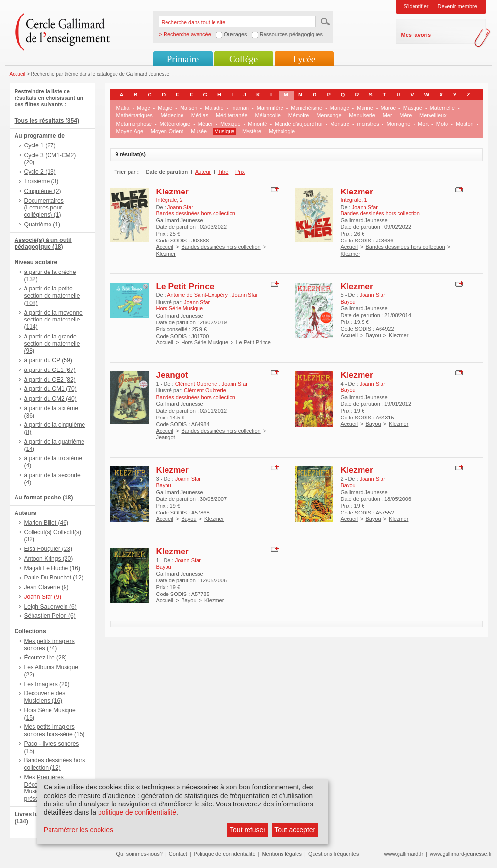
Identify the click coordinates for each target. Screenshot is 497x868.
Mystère (252, 131)
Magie (165, 108)
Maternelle (442, 108)
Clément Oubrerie (197, 384)
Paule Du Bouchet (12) (54, 578)
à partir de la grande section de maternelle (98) (52, 344)
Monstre (340, 124)
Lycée (304, 59)
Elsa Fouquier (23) (48, 549)
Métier (206, 124)
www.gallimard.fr (404, 854)
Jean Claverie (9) (47, 587)
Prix (240, 172)
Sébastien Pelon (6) (50, 616)
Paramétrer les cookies (78, 830)
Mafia (123, 108)
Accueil (18, 74)
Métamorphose (134, 124)
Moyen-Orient (167, 131)
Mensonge (329, 115)
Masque (413, 108)
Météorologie (175, 124)
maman (240, 108)
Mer (388, 115)
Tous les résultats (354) (47, 121)
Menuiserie (362, 115)
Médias (200, 115)
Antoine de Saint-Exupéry (198, 295)
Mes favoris (416, 35)
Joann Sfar (180, 207)
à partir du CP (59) (48, 360)
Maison (189, 108)
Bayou (373, 335)
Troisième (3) (41, 181)
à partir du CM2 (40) (50, 399)
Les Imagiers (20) (47, 684)
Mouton (465, 124)
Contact (178, 854)
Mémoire (299, 115)
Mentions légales (282, 854)
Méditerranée (232, 115)
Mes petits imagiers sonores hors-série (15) (55, 731)
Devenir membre (457, 6)
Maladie (214, 108)
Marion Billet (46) (46, 523)
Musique (225, 131)
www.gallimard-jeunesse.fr (461, 854)
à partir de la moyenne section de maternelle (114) (53, 320)
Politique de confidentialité (225, 854)
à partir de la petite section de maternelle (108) (52, 296)
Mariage (340, 108)
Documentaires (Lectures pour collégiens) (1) (44, 208)
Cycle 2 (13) (40, 172)
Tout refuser (248, 830)
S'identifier (416, 6)
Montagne (399, 124)
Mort (423, 124)
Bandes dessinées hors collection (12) (55, 764)
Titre (223, 172)
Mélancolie (268, 115)
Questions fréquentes (334, 854)
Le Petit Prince (185, 286)
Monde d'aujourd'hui (298, 124)
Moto (442, 124)
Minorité (257, 124)
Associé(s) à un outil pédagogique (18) (43, 244)
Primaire (183, 59)
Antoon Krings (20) (49, 559)
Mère (406, 115)
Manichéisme (306, 108)
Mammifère (270, 108)
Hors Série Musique (205, 342)
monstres (368, 124)
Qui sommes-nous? (140, 854)
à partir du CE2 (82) (50, 380)
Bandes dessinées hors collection (221, 247)
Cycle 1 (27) (40, 145)
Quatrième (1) (42, 225)
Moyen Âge (130, 131)
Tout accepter (295, 830)
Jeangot (172, 375)
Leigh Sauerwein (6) (50, 607)
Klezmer (173, 192)
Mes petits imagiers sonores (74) (50, 645)
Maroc (389, 108)
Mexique (231, 124)
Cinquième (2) (43, 191)
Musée (199, 131)
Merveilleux (433, 115)
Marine (365, 108)
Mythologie (282, 131)
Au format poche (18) (44, 498)
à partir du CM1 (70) (50, 389)
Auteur (203, 172)
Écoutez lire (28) (46, 658)
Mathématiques (135, 115)
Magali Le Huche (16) (52, 568)
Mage (144, 108)
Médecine (172, 115)
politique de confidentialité (137, 812)
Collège (243, 59)
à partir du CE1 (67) (50, 370)
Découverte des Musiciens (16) (45, 697)
